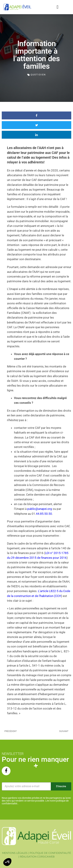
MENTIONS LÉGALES (15, 853)
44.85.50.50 (44, 514)
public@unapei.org (40, 509)
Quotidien (38, 75)
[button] (58, 7)
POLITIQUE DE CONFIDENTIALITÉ (50, 853)
